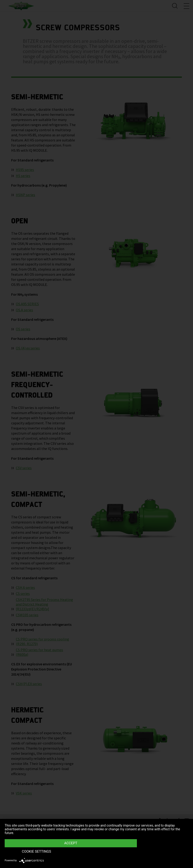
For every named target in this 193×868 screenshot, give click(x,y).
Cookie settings (161, 852)
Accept (69, 852)
